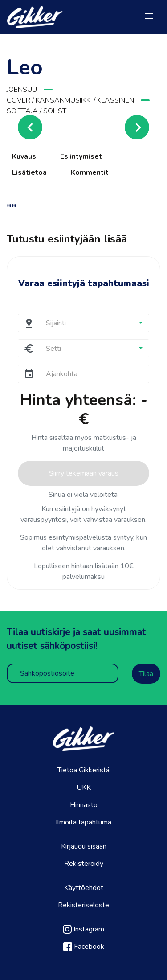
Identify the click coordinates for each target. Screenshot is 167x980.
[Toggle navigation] (149, 17)
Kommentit (90, 172)
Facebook (84, 947)
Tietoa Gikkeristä (83, 770)
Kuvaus (24, 156)
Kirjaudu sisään (84, 846)
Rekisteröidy (84, 864)
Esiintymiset (81, 156)
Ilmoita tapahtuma (83, 822)
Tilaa (146, 674)
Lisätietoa (29, 172)
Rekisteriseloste (83, 905)
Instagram (83, 929)
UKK (84, 787)
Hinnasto (84, 805)
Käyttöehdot (84, 888)
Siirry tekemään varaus (84, 473)
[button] (94, 323)
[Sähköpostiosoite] (63, 673)
